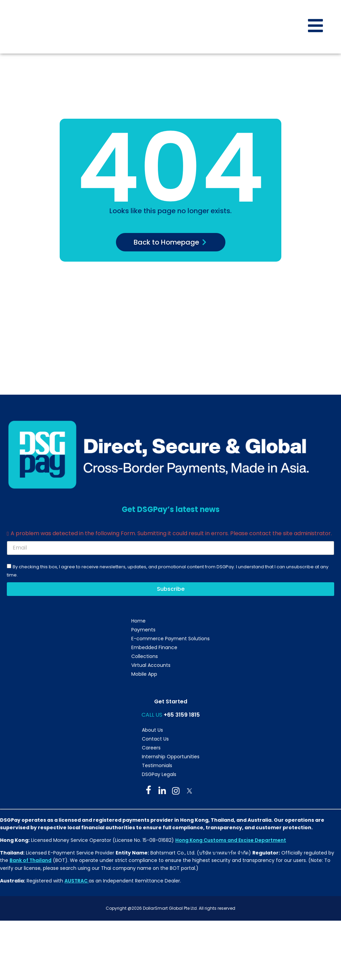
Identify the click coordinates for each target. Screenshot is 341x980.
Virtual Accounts (151, 665)
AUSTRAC (77, 881)
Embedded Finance (154, 647)
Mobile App (144, 674)
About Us (152, 730)
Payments (143, 630)
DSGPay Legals (159, 774)
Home (138, 621)
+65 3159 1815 (182, 715)
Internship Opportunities (171, 757)
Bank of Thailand (31, 860)
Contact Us (155, 739)
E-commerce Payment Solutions (170, 639)
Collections (145, 656)
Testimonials (157, 765)
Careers (151, 748)
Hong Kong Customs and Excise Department (231, 840)
